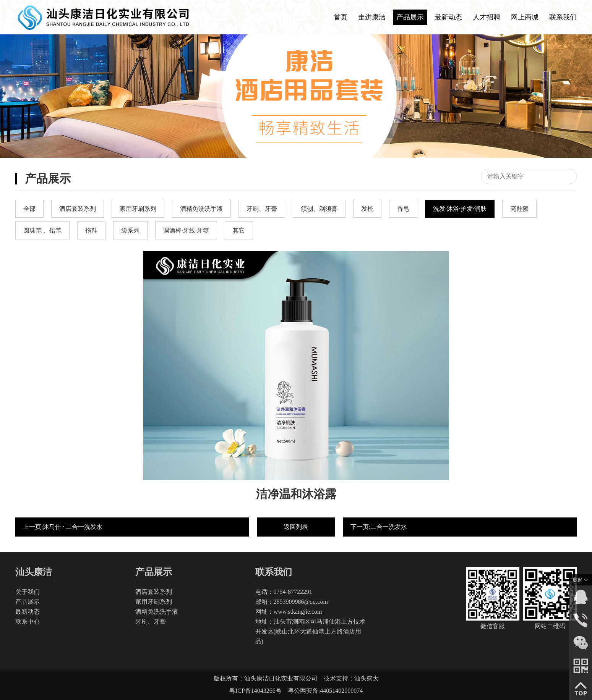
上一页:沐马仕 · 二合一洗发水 (63, 527)
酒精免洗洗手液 (157, 612)
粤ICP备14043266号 (259, 691)
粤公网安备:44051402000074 (325, 691)
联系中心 (28, 622)
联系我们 (563, 17)
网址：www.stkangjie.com (289, 612)
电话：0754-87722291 (284, 592)
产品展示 (410, 17)
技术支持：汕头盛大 (351, 678)
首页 (341, 17)
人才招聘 (487, 17)
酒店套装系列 (154, 592)
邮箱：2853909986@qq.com (292, 602)
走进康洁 (372, 17)
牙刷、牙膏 (151, 622)
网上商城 (525, 17)
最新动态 (448, 17)
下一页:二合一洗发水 (379, 527)
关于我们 (28, 592)
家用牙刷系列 (154, 602)
